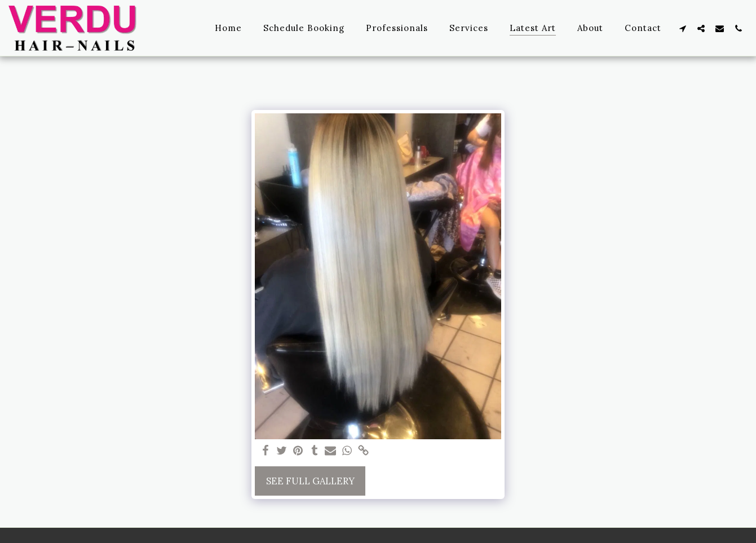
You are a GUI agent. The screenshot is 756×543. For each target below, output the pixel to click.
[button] (682, 28)
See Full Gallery (310, 481)
